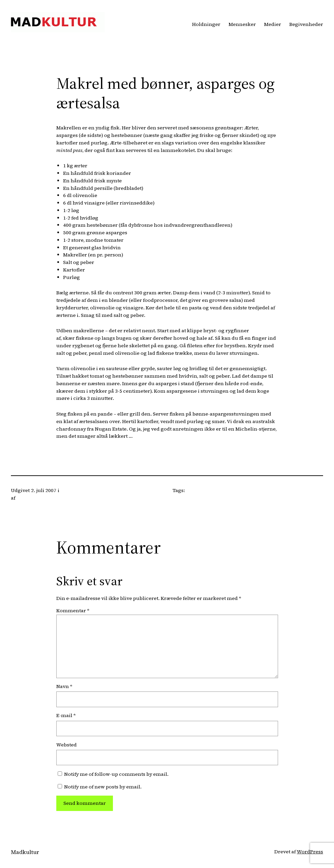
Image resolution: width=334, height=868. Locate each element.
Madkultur (25, 852)
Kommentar (73, 611)
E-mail (66, 715)
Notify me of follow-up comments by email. (116, 774)
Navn (64, 686)
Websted (67, 745)
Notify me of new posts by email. (103, 787)
